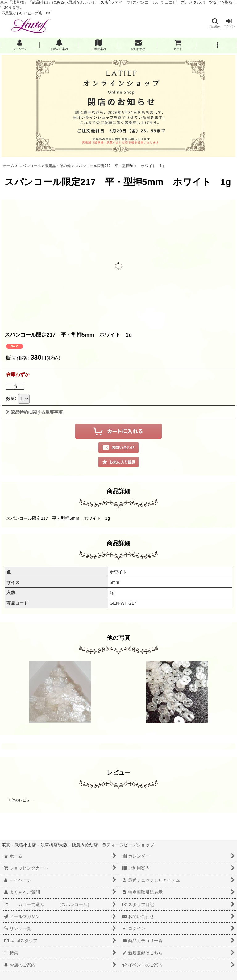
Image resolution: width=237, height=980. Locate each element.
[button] (215, 23)
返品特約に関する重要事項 (34, 412)
